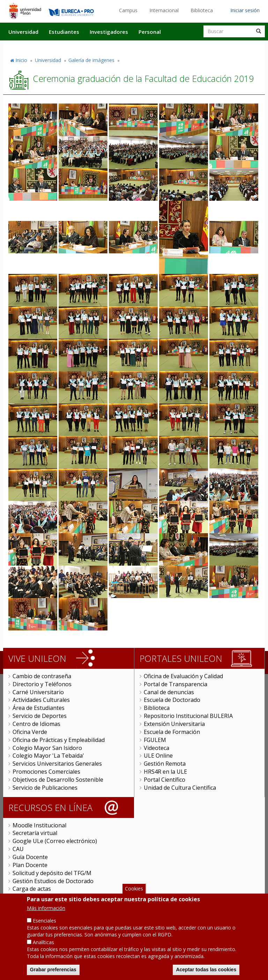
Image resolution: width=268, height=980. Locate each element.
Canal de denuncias (169, 692)
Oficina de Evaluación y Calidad (183, 676)
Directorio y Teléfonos (42, 684)
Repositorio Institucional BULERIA (188, 716)
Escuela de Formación (172, 732)
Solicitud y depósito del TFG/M (52, 873)
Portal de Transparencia (176, 684)
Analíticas (43, 952)
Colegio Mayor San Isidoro (47, 748)
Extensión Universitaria (174, 724)
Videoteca (157, 748)
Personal (150, 32)
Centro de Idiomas (36, 724)
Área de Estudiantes (39, 708)
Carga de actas (32, 889)
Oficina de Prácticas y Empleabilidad (59, 740)
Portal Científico (165, 780)
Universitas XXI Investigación (50, 897)
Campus (128, 10)
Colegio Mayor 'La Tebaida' (48, 756)
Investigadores (109, 32)
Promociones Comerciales (46, 772)
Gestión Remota (165, 764)
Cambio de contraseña (42, 676)
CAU (18, 849)
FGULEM (155, 740)
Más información (46, 918)
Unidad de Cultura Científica (180, 788)
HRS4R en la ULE (165, 772)
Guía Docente (30, 857)
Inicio (21, 60)
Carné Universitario (38, 692)
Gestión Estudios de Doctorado (53, 881)
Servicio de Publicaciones (45, 788)
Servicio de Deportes (40, 716)
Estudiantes (64, 32)
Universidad (23, 32)
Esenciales (44, 930)
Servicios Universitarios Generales (57, 764)
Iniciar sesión (245, 10)
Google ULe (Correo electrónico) (55, 841)
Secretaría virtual (35, 833)
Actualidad (185, 46)
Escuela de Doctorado (172, 700)
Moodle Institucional (39, 825)
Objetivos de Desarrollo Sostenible (58, 780)
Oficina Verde (30, 732)
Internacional (164, 10)
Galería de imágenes (91, 60)
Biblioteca (202, 10)
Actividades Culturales (41, 700)
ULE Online (158, 756)
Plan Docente (30, 865)
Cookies (134, 898)
